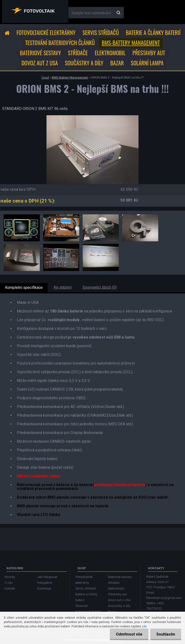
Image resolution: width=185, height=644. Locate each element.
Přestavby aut (149, 53)
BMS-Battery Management (131, 43)
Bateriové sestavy (40, 53)
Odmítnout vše (129, 634)
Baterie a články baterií (153, 33)
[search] (118, 13)
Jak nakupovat (47, 577)
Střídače (78, 53)
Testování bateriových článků (60, 43)
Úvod (45, 78)
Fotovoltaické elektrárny (46, 33)
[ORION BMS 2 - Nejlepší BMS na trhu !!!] (92, 117)
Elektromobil (110, 53)
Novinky (10, 577)
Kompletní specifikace (24, 288)
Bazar (117, 63)
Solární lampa (147, 63)
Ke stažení (63, 287)
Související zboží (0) (99, 287)
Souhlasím (166, 634)
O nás (9, 583)
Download (44, 588)
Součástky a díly (84, 63)
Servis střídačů (101, 33)
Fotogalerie (45, 583)
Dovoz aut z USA (40, 63)
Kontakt (10, 588)
